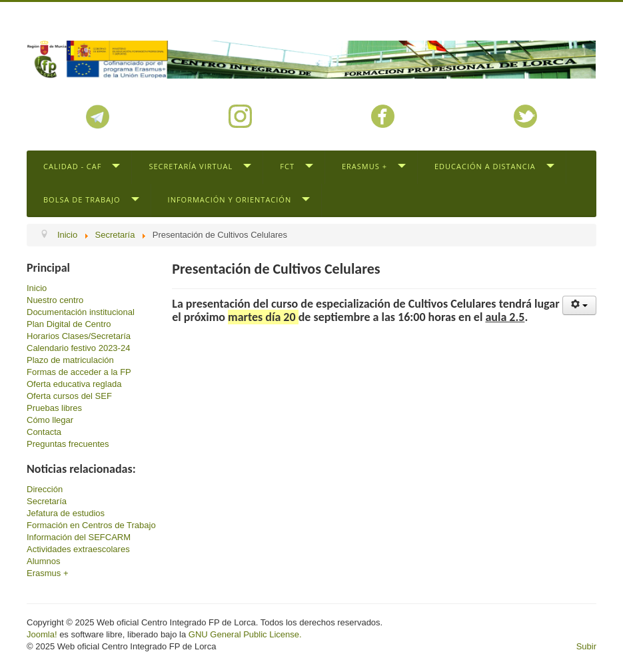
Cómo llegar (50, 420)
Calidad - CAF (72, 166)
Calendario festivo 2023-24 (78, 348)
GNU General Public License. (245, 634)
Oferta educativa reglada (74, 384)
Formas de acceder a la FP (79, 372)
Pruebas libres (54, 408)
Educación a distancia (485, 166)
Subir (586, 646)
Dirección (45, 489)
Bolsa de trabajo (82, 199)
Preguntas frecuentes (68, 444)
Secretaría (47, 501)
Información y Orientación (230, 199)
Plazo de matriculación (70, 360)
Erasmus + (364, 166)
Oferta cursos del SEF (69, 396)
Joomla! (42, 634)
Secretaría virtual (191, 166)
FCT (287, 166)
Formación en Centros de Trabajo (91, 525)
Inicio (37, 288)
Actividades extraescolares (78, 549)
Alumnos (44, 561)
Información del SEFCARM (79, 537)
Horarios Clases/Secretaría (79, 336)
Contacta (44, 432)
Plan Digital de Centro (69, 324)
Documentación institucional (81, 312)
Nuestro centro (55, 300)
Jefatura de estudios (66, 513)
